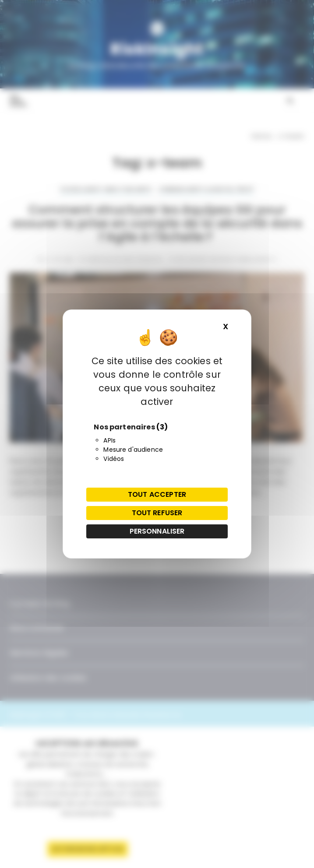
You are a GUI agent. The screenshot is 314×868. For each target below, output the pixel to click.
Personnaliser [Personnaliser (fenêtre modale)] (157, 531)
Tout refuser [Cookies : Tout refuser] (157, 513)
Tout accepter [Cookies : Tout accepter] (157, 494)
